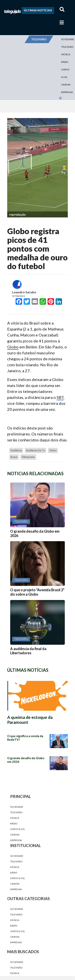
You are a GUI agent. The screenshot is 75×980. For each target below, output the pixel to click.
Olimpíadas (28, 457)
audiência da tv (35, 450)
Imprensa (67, 92)
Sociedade (17, 807)
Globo (13, 347)
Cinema (66, 85)
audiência (16, 450)
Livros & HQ (65, 73)
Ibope (14, 457)
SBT (60, 397)
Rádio (65, 62)
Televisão (16, 812)
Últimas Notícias (38, 10)
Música (66, 54)
